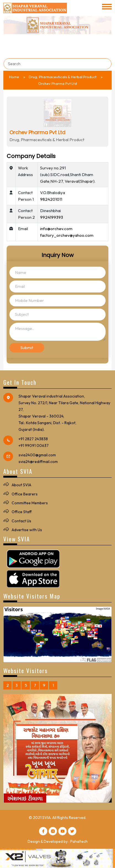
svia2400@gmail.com (37, 455)
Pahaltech (79, 841)
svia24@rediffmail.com (38, 462)
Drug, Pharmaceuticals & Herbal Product (63, 77)
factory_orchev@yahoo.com (67, 235)
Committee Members (30, 503)
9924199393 (52, 217)
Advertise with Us (27, 530)
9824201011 (51, 199)
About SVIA (21, 485)
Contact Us (21, 521)
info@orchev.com (56, 229)
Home (14, 77)
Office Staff (22, 512)
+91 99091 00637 (34, 446)
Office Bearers (25, 494)
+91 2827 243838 (33, 439)
